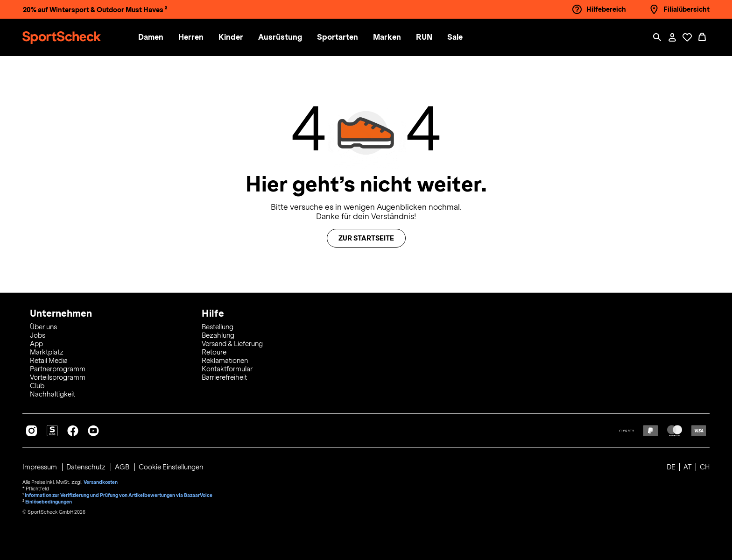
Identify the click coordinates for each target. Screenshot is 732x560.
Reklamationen (225, 361)
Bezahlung (218, 335)
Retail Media (49, 361)
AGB (123, 467)
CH (705, 467)
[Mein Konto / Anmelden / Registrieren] (672, 37)
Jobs (38, 335)
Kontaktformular (227, 369)
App (36, 344)
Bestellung (218, 327)
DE (671, 467)
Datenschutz (87, 467)
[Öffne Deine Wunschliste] (687, 37)
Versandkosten (101, 482)
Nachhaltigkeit (53, 394)
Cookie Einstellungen (171, 467)
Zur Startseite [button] (366, 238)
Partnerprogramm (58, 369)
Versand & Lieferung (232, 344)
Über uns (43, 327)
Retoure (214, 352)
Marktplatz (47, 352)
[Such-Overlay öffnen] (657, 37)
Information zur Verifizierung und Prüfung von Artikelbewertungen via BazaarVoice (119, 495)
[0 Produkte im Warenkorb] (702, 37)
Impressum (40, 467)
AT (688, 467)
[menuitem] (158, 38)
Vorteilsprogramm (58, 377)
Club (37, 386)
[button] (151, 38)
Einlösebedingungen (49, 502)
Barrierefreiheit (224, 377)
